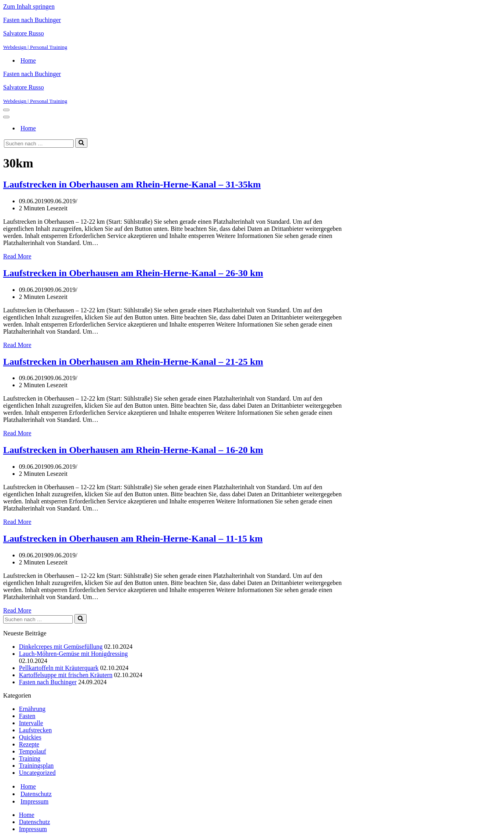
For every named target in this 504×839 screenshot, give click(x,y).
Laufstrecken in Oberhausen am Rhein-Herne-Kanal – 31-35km (132, 184)
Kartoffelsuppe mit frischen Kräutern (66, 675)
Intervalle (31, 723)
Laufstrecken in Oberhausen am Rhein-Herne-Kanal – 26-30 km (133, 273)
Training (30, 758)
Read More (17, 256)
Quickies (30, 737)
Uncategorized (37, 773)
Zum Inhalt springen (29, 6)
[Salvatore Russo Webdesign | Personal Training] (252, 40)
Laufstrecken (35, 730)
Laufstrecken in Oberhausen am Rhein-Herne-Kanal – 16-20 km (133, 450)
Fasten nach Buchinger (32, 20)
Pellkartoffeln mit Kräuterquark (59, 668)
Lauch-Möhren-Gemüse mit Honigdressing (73, 654)
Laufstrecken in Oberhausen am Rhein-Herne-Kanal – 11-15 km (133, 538)
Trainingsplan (36, 766)
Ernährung (32, 709)
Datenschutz (36, 794)
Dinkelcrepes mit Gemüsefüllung (61, 647)
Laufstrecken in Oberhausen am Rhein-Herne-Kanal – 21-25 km (133, 362)
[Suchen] (39, 144)
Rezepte (29, 744)
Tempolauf (32, 751)
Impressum (34, 801)
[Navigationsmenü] (6, 110)
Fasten (27, 716)
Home (28, 60)
